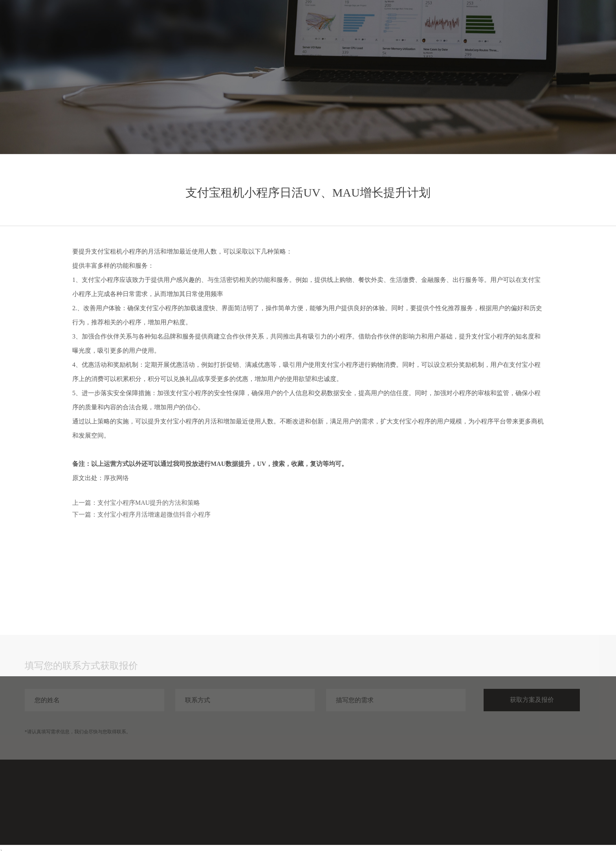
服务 (472, 23)
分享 (528, 23)
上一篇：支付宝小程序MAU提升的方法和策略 (136, 503)
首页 (444, 23)
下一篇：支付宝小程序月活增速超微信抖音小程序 (141, 514)
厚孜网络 (116, 478)
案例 (500, 23)
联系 (585, 23)
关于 (557, 23)
